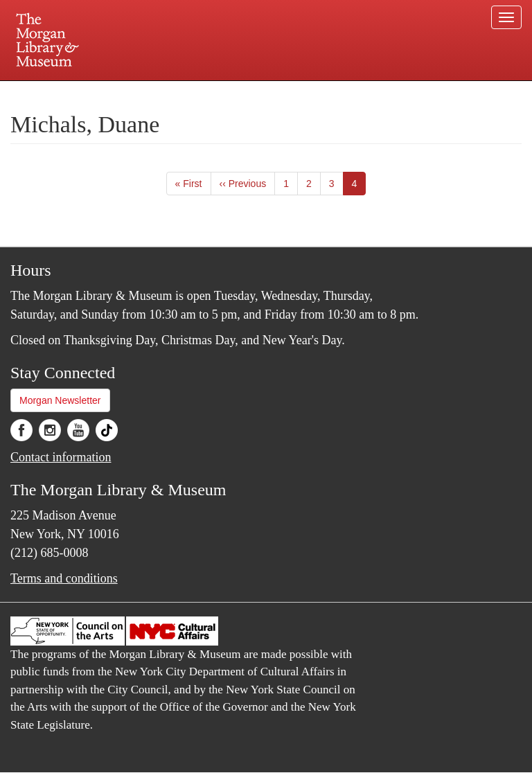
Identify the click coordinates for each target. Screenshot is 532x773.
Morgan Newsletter (60, 400)
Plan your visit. (101, 93)
